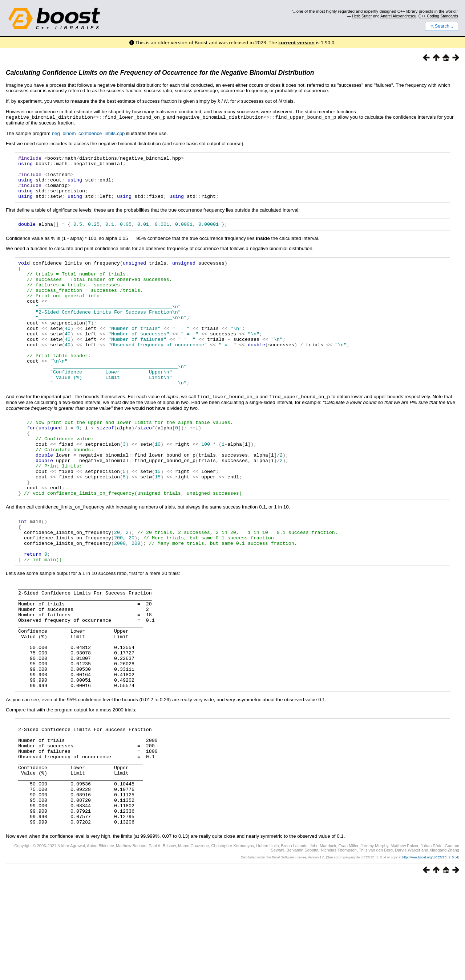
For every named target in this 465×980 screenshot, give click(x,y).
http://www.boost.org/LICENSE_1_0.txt (430, 957)
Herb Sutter (362, 16)
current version (296, 42)
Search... (442, 26)
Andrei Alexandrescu (398, 16)
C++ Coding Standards (438, 16)
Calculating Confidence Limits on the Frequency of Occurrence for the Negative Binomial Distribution (160, 73)
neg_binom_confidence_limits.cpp (88, 133)
